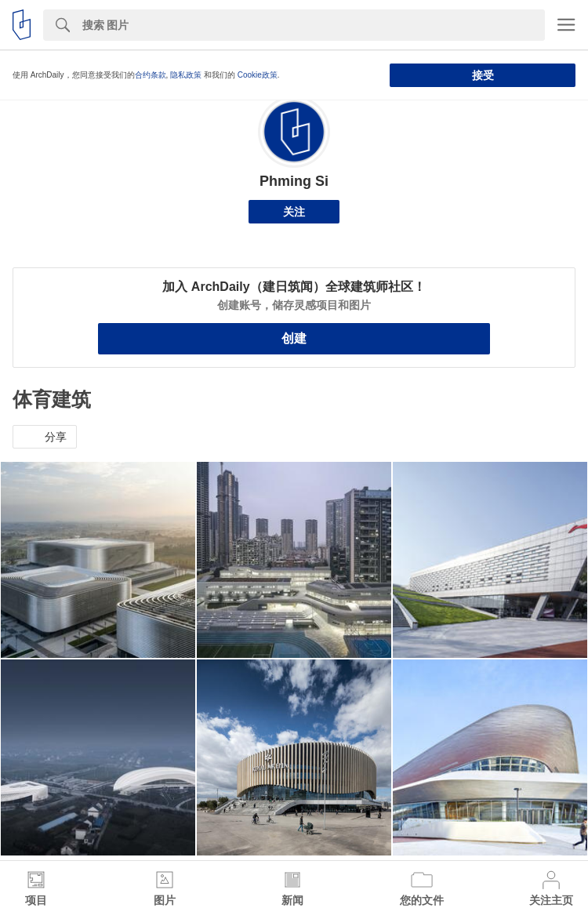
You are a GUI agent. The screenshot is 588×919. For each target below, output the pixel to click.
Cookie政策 (258, 75)
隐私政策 (186, 75)
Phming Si (294, 181)
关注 (294, 212)
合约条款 (151, 75)
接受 (483, 75)
